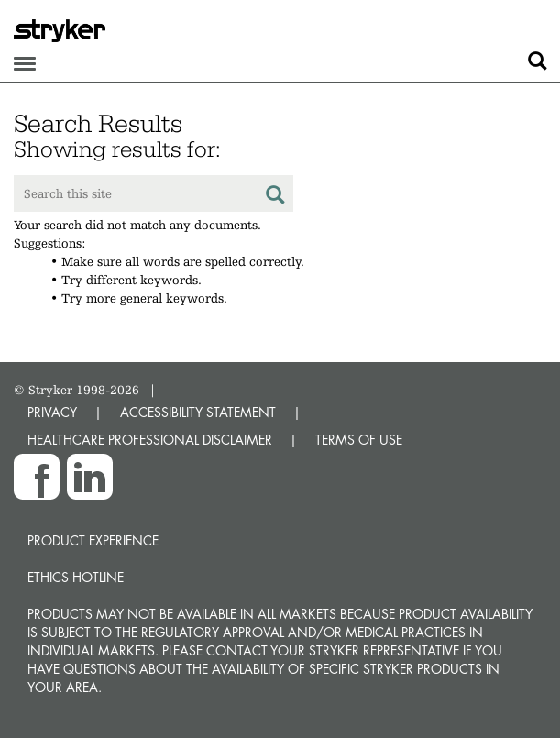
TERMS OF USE (359, 440)
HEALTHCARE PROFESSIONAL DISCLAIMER (150, 440)
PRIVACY (52, 412)
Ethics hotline (76, 577)
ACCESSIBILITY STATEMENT (198, 412)
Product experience (93, 540)
